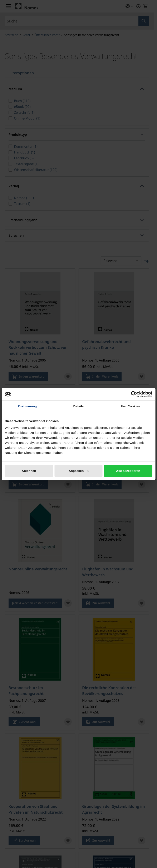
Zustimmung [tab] (27, 406)
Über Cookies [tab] (130, 406)
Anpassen (79, 471)
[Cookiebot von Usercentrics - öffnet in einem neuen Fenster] (134, 394)
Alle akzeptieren (128, 471)
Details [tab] (79, 406)
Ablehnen (29, 471)
